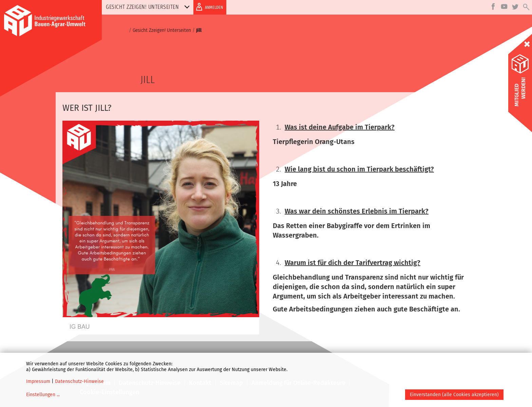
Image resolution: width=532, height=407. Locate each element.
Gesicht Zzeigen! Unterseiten (149, 7)
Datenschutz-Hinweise (79, 381)
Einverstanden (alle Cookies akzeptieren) (454, 395)
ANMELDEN (208, 7)
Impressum (38, 381)
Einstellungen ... (43, 395)
